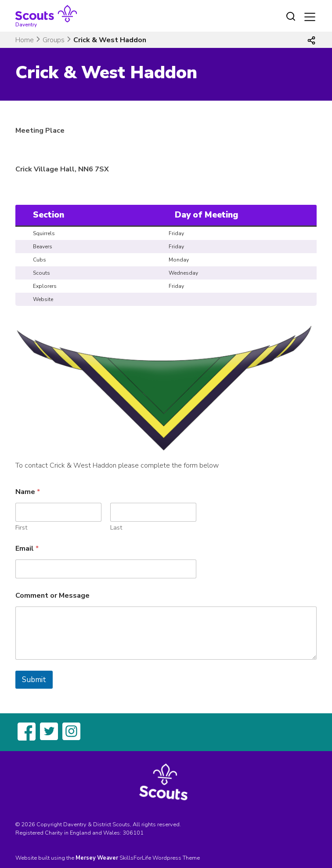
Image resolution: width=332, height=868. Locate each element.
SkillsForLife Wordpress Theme (160, 858)
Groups (54, 40)
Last (116, 528)
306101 (133, 833)
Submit (34, 680)
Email (27, 549)
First (21, 528)
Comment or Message (52, 596)
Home (25, 40)
